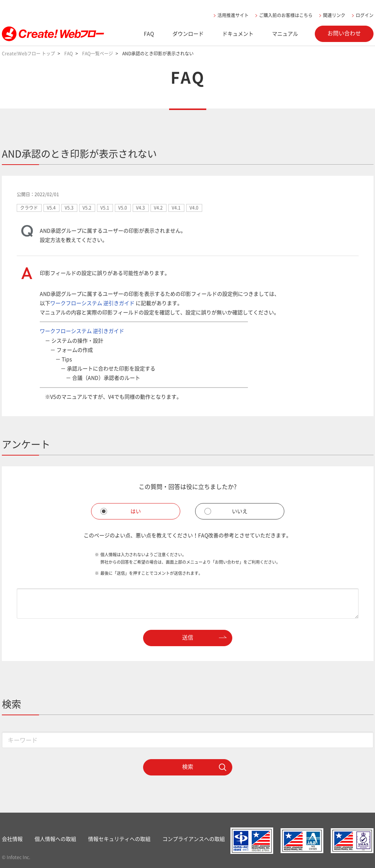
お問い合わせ (344, 33)
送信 (188, 637)
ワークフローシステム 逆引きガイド (92, 303)
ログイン (365, 15)
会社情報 (12, 839)
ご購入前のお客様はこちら (286, 15)
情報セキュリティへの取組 (119, 839)
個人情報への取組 (55, 839)
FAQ (149, 33)
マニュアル (285, 33)
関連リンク (334, 15)
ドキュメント (238, 33)
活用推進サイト (233, 15)
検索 (188, 767)
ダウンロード (188, 33)
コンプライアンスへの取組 (194, 839)
